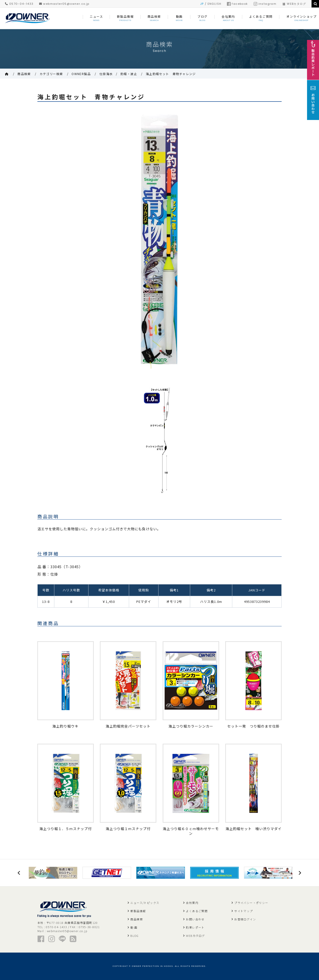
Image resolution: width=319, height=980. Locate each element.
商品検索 (24, 74)
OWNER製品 (81, 74)
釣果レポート (195, 927)
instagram (265, 4)
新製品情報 (138, 911)
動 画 (134, 927)
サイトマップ (243, 911)
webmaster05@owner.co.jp (64, 4)
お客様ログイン (245, 919)
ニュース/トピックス (145, 903)
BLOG (134, 936)
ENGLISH (215, 4)
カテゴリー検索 (51, 74)
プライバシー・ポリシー (251, 903)
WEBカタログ (294, 4)
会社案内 (192, 903)
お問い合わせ (195, 919)
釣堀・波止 (129, 74)
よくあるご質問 (197, 911)
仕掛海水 (106, 74)
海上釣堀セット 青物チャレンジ (171, 74)
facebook (237, 4)
